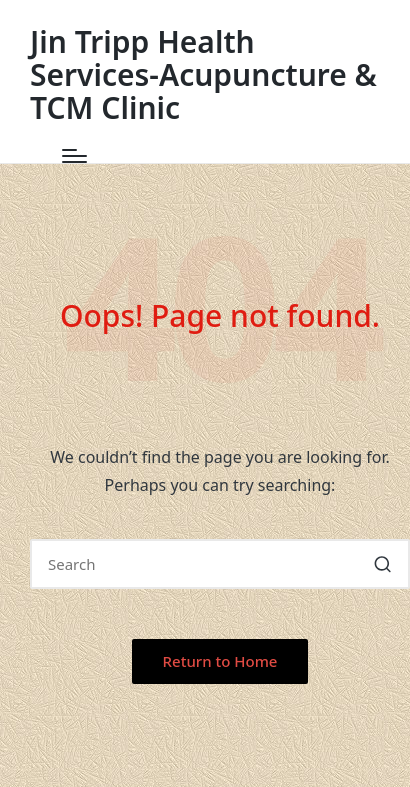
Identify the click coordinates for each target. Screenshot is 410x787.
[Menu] (74, 156)
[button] (382, 564)
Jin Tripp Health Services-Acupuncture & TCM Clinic (203, 74)
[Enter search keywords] (220, 564)
